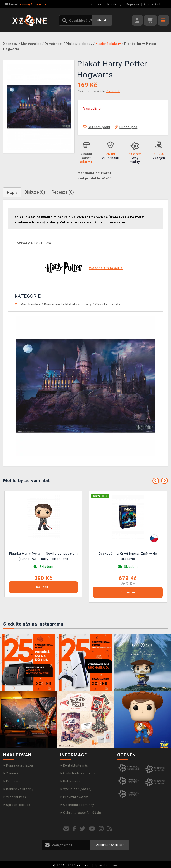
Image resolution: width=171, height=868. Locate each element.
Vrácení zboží (15, 797)
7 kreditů (113, 91)
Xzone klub (13, 773)
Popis (12, 192)
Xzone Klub (153, 4)
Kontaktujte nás (74, 765)
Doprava (133, 4)
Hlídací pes (126, 127)
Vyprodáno (92, 108)
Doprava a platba (18, 765)
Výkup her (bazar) (76, 789)
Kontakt (97, 4)
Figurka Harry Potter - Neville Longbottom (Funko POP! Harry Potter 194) (43, 556)
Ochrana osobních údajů (81, 813)
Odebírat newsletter (110, 845)
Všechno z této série (106, 268)
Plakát (106, 173)
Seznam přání (97, 127)
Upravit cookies (17, 805)
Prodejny (114, 4)
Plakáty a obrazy (79, 304)
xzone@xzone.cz (26, 4)
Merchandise (31, 304)
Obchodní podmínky (77, 805)
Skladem (46, 567)
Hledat (102, 20)
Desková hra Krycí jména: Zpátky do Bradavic (128, 556)
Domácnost (53, 304)
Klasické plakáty (108, 304)
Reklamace (70, 781)
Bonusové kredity (18, 789)
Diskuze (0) (35, 192)
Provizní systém (74, 797)
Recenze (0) (63, 192)
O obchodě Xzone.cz (78, 773)
